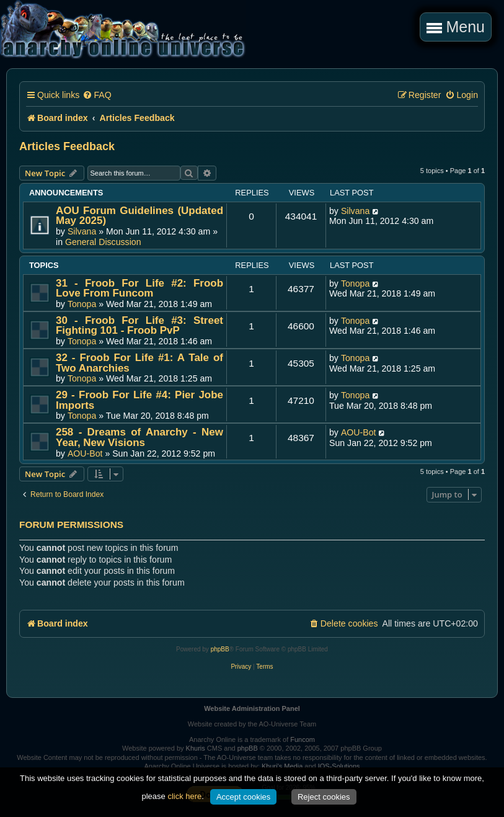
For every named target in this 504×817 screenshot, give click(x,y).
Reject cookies (324, 797)
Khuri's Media (282, 766)
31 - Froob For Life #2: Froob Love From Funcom (139, 288)
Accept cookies (243, 797)
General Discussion (103, 242)
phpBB (220, 649)
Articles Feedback (67, 146)
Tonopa (82, 304)
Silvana (82, 231)
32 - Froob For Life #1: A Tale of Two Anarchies (139, 363)
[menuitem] (97, 95)
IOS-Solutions (339, 766)
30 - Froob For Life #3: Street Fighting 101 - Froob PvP (139, 326)
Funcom (303, 739)
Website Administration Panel (252, 708)
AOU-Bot (85, 453)
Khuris (196, 748)
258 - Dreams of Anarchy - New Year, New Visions (139, 437)
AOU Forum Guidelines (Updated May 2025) (139, 216)
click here (184, 796)
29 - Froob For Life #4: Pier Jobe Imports (139, 400)
